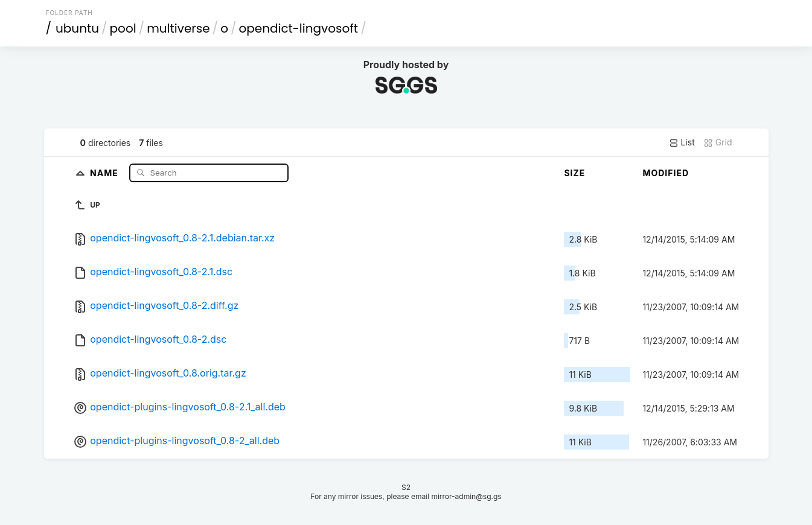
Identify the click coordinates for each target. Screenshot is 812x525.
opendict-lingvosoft (298, 28)
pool (123, 28)
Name (105, 172)
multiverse (178, 28)
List (682, 142)
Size (574, 173)
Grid (718, 142)
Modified (666, 173)
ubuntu (77, 28)
